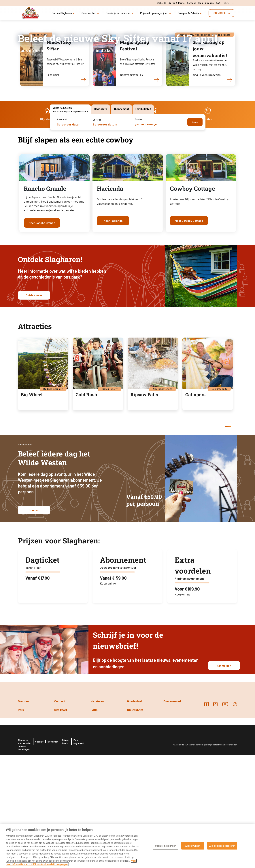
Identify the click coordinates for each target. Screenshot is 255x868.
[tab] (221, 13)
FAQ (218, 3)
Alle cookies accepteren (222, 846)
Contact (191, 3)
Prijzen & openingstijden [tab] (156, 13)
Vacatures (97, 814)
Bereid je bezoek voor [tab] (120, 13)
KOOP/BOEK (221, 13)
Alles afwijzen (193, 846)
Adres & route (177, 3)
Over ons (24, 814)
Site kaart (61, 823)
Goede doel (135, 814)
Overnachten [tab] (91, 13)
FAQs (94, 823)
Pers (21, 823)
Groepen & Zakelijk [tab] (190, 13)
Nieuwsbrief (135, 823)
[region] (127, 846)
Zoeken (210, 3)
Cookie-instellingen (166, 846)
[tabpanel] (128, 122)
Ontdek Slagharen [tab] (64, 13)
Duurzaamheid (173, 814)
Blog (201, 3)
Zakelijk (162, 3)
